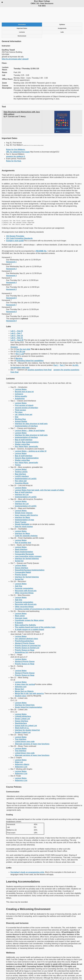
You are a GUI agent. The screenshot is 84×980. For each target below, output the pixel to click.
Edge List (19, 748)
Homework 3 (11, 262)
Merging (19, 345)
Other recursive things (24, 579)
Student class (21, 682)
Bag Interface (20, 460)
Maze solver (20, 602)
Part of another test (23, 529)
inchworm (19, 380)
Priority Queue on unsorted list (28, 632)
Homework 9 (11, 307)
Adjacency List (21, 753)
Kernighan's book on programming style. (28, 858)
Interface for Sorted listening (27, 545)
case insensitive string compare (28, 543)
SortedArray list (21, 639)
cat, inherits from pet (24, 401)
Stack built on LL (22, 714)
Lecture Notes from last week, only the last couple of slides (39, 476)
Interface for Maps (22, 504)
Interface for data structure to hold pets (31, 410)
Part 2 (62, 352)
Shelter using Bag (22, 431)
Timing (18, 451)
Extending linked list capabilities (30, 347)
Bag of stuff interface (24, 426)
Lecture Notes (21, 376)
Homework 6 (11, 284)
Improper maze (21, 604)
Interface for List (22, 481)
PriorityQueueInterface (24, 627)
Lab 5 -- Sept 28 (17, 326)
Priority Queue (21, 561)
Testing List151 (21, 458)
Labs (62, 18)
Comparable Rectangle (24, 540)
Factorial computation (24, 575)
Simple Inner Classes (24, 499)
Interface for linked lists (25, 691)
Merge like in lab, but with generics (29, 680)
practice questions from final (40, 356)
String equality (21, 383)
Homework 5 (11, 276)
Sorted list (19, 547)
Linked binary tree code (25, 728)
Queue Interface (21, 554)
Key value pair (21, 467)
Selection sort (21, 673)
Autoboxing (20, 385)
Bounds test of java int (24, 378)
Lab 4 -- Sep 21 (17, 324)
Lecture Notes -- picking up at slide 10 (31, 437)
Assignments (62, 15)
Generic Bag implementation (27, 428)
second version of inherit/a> (27, 394)
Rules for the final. (14, 147)
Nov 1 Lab (20, 340)
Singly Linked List (22, 705)
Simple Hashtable (22, 511)
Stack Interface (21, 536)
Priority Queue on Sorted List (27, 634)
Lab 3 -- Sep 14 (17, 322)
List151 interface (22, 463)
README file (41, 237)
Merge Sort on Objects (24, 678)
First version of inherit (24, 392)
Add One (19, 572)
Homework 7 (11, 291)
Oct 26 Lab (21, 338)
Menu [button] (2, 2)
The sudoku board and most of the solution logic (35, 613)
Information (22, 11)
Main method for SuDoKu (25, 611)
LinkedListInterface (23, 703)
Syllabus (62, 11)
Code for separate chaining (26, 522)
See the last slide (23, 335)
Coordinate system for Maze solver (29, 607)
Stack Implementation (24, 538)
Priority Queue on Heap (25, 636)
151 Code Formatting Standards (19, 225)
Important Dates (22, 15)
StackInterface (21, 710)
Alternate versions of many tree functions (32, 730)
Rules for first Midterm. (16, 136)
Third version (20, 396)
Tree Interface (21, 725)
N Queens (19, 609)
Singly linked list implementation (28, 693)
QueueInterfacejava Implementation (30, 556)
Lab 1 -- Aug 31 (17, 317)
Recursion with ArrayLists (26, 577)
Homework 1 (11, 248)
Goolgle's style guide (15, 227)
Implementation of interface (26, 412)
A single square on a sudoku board (29, 616)
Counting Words (22, 469)
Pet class (19, 398)
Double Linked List (23, 719)
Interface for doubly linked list (27, 716)
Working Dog (20, 405)
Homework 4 (11, 269)
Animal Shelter (21, 408)
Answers (14, 333)
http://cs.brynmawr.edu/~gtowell (15, 45)
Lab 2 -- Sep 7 (16, 320)
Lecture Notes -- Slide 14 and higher (30, 417)
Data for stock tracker (24, 513)
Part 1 (56, 352)
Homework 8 (11, 298)
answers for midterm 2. (16, 143)
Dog (17, 403)
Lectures (22, 18)
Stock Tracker (21, 508)
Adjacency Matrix (22, 751)
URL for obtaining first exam (18, 138)
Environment (22, 22)
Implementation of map (24, 506)
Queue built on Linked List (26, 712)
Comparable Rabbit (23, 559)
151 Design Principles (15, 222)
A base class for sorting (25, 671)
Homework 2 (11, 255)
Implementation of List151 (26, 465)
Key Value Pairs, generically (26, 433)
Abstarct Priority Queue (25, 629)
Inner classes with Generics (26, 501)
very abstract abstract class (26, 625)
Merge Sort (19, 675)
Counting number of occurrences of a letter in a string (38, 595)
